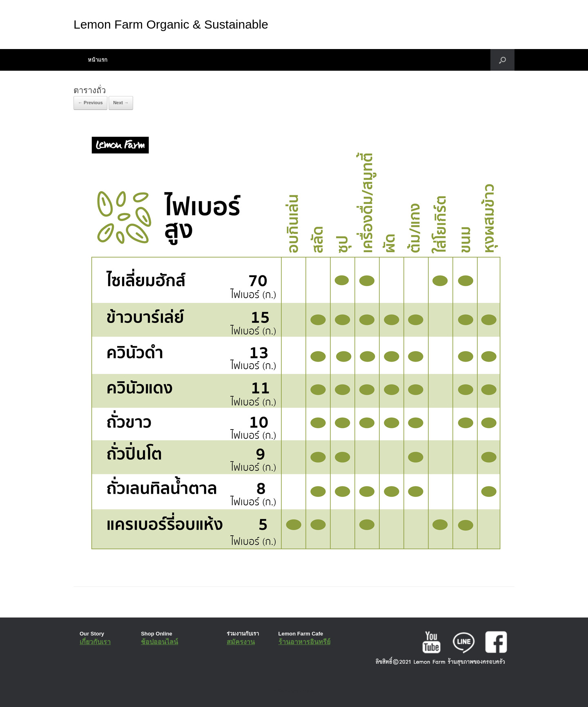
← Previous (90, 103)
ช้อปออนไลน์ (159, 642)
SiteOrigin (288, 691)
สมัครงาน (241, 642)
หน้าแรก (98, 60)
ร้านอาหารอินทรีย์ (304, 642)
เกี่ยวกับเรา (95, 642)
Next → (121, 103)
